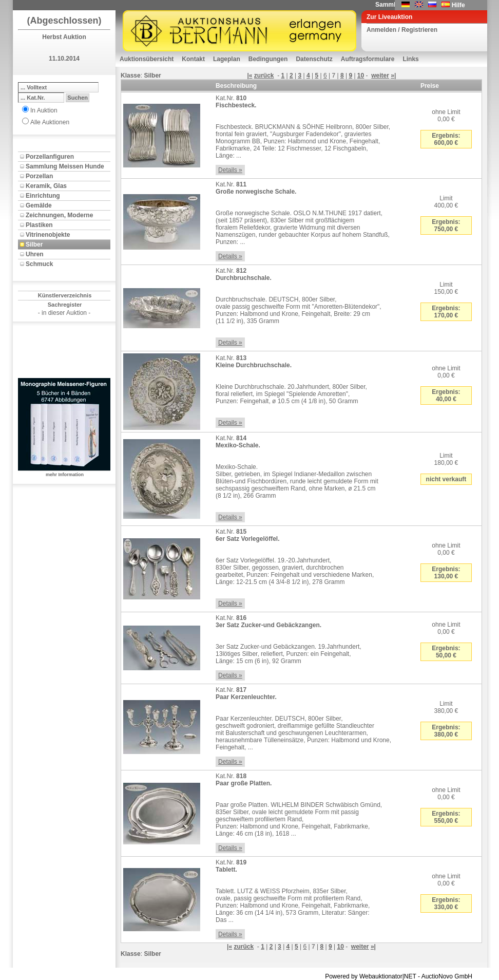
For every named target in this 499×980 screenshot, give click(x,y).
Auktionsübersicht (147, 59)
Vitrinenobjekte (48, 235)
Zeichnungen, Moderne (59, 215)
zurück (264, 76)
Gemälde (39, 205)
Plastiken (39, 225)
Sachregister (65, 305)
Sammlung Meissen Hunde (65, 166)
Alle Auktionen (50, 122)
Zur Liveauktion (389, 17)
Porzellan (39, 176)
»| (393, 76)
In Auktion (44, 110)
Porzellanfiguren (50, 157)
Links (410, 59)
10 (361, 76)
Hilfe (458, 5)
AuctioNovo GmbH (447, 976)
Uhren (35, 254)
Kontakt (193, 59)
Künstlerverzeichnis (65, 295)
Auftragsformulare (368, 59)
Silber (34, 244)
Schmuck (39, 264)
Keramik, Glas (46, 186)
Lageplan (227, 59)
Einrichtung (43, 196)
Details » (230, 170)
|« (249, 76)
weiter (380, 76)
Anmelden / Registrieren (402, 30)
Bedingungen (268, 59)
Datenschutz (314, 59)
